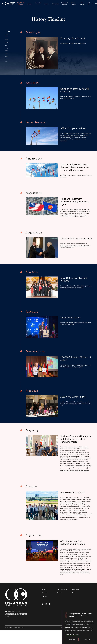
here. (65, 177)
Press (74, 593)
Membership (76, 589)
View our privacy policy (72, 635)
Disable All (87, 640)
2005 (7, 40)
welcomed (85, 447)
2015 (7, 51)
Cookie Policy (70, 624)
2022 (7, 56)
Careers (59, 593)
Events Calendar (62, 589)
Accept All (72, 640)
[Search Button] (93, 3)
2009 (7, 45)
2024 (7, 62)
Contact (44, 596)
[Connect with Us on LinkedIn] (50, 604)
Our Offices (45, 593)
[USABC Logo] (9, 4)
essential (85, 452)
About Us (45, 589)
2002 (7, 37)
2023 (7, 59)
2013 (7, 48)
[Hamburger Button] (96, 3)
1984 (8, 31)
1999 (7, 34)
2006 (7, 42)
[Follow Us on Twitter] (46, 604)
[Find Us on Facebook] (43, 604)
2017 (7, 53)
